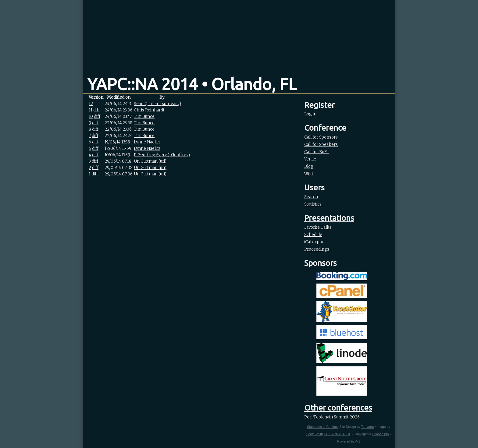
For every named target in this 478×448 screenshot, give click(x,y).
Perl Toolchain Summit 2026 (332, 417)
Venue (310, 159)
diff (96, 110)
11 (91, 110)
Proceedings (317, 249)
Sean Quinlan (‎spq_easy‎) (157, 104)
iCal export (315, 242)
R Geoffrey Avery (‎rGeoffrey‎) (162, 155)
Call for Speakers (321, 145)
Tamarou (367, 427)
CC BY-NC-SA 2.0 (337, 434)
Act (357, 441)
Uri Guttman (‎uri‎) (150, 161)
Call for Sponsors (321, 137)
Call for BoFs (316, 152)
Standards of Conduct (323, 427)
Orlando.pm (380, 434)
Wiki (309, 174)
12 (91, 104)
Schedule (313, 235)
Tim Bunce (144, 116)
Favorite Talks (318, 227)
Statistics (313, 204)
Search (311, 197)
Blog (309, 166)
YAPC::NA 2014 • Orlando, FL (192, 84)
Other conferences (338, 408)
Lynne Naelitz (147, 142)
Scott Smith (315, 434)
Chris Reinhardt (149, 110)
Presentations (329, 218)
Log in (310, 114)
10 (91, 116)
